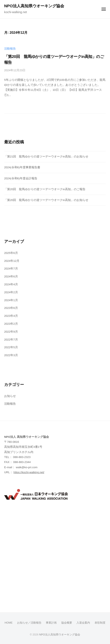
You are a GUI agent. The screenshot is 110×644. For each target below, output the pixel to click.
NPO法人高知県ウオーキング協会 (34, 6)
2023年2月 (11, 324)
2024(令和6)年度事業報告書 (22, 167)
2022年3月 (11, 355)
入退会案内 (83, 623)
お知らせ (10, 396)
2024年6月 (11, 276)
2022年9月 (11, 332)
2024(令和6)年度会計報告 (21, 178)
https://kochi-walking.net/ (29, 472)
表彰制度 (100, 623)
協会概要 (67, 623)
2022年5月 (11, 347)
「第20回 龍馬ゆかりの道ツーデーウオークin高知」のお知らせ (46, 200)
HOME (9, 623)
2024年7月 (11, 269)
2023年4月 (11, 316)
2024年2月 (11, 292)
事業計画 (51, 623)
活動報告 (10, 49)
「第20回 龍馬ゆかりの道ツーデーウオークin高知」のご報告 (45, 189)
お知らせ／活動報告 (29, 623)
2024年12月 (12, 261)
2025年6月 (11, 253)
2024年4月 (11, 284)
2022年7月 (11, 340)
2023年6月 (11, 308)
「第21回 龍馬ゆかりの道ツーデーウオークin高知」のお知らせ (46, 157)
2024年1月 (11, 300)
